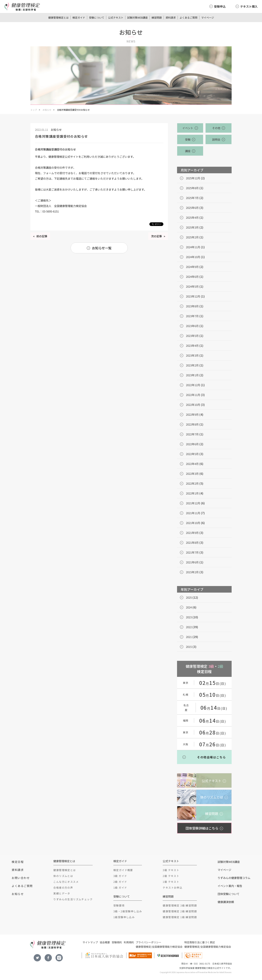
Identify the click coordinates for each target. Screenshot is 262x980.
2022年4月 (192, 464)
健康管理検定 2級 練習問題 (180, 911)
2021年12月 (193, 503)
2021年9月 (192, 533)
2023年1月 (192, 375)
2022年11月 (193, 395)
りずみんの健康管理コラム (234, 878)
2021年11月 (193, 513)
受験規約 (117, 942)
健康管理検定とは (58, 18)
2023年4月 (192, 346)
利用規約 (129, 942)
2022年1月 (192, 493)
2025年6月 (192, 208)
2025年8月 (192, 188)
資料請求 (171, 18)
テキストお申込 (172, 888)
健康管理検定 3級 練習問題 (180, 905)
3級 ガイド (120, 876)
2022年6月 (192, 444)
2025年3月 (192, 227)
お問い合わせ (21, 878)
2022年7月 (192, 434)
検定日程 (18, 862)
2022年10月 (193, 405)
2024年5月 (192, 286)
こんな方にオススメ (66, 882)
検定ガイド (79, 18)
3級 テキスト (171, 870)
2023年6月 (192, 326)
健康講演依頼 (226, 902)
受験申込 (220, 6)
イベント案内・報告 (230, 886)
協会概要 (105, 942)
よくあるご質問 (188, 18)
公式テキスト (116, 18)
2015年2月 (192, 572)
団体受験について (229, 894)
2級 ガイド (120, 882)
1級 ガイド (120, 888)
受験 (188, 139)
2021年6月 (192, 562)
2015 (189, 647)
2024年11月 (193, 247)
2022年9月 (192, 414)
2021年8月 (192, 543)
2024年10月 (193, 257)
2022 (189, 627)
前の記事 (42, 236)
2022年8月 (192, 424)
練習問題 (157, 18)
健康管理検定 (143, 947)
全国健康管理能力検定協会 (167, 947)
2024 (189, 607)
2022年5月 (192, 454)
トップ (34, 110)
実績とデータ (62, 893)
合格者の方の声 (63, 888)
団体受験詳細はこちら (202, 828)
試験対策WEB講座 (137, 18)
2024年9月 (192, 267)
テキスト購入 (249, 6)
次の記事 (156, 236)
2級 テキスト (171, 876)
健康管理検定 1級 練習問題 (180, 917)
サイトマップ (90, 942)
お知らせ (47, 110)
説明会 (216, 139)
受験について (97, 18)
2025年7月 (192, 198)
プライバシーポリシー (148, 942)
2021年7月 (192, 552)
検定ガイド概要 (123, 870)
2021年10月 (193, 523)
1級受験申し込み (124, 917)
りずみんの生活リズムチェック (73, 899)
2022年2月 (192, 483)
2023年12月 (193, 296)
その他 (216, 128)
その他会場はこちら (211, 757)
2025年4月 (192, 218)
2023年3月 (192, 355)
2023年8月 (192, 306)
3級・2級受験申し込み (128, 911)
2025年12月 (193, 178)
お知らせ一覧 (102, 248)
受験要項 (119, 905)
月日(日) (213, 683)
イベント (188, 128)
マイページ (208, 18)
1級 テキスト (171, 882)
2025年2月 (192, 237)
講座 (188, 151)
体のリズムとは (63, 876)
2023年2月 (192, 365)
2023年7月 (192, 316)
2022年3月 (192, 474)
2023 (189, 617)
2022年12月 (193, 385)
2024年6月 (192, 277)
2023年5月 (192, 336)
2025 (189, 597)
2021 (189, 637)
